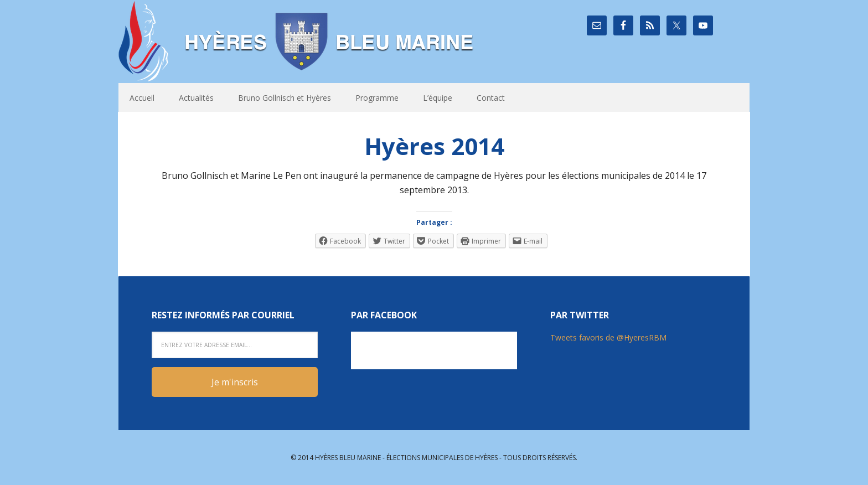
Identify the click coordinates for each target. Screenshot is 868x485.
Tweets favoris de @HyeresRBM (608, 337)
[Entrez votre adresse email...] (235, 345)
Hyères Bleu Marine (298, 42)
